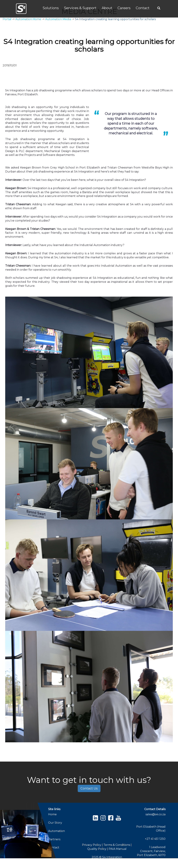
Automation (56, 831)
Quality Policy (97, 849)
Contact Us (89, 788)
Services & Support (80, 8)
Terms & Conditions (117, 845)
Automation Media (58, 19)
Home (52, 814)
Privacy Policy (92, 845)
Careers (124, 8)
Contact (143, 8)
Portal (7, 19)
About (107, 8)
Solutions (51, 8)
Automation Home (28, 19)
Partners (54, 839)
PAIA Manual (118, 849)
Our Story (55, 823)
